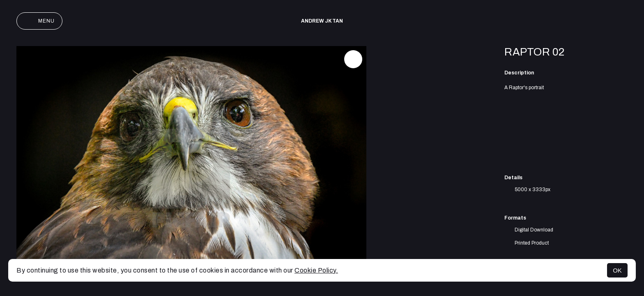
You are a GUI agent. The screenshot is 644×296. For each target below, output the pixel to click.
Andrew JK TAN (322, 21)
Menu (39, 21)
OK (617, 270)
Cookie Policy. (316, 270)
